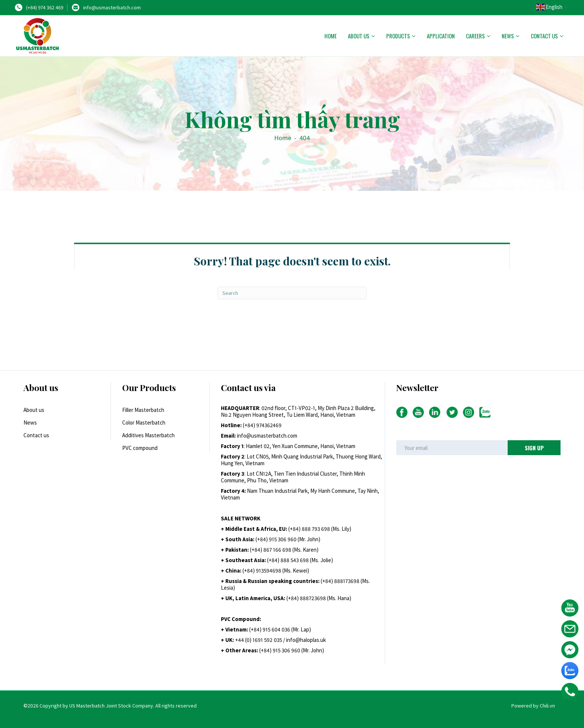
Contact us (544, 36)
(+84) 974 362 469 (45, 7)
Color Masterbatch (144, 423)
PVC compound (140, 448)
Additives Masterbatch (148, 435)
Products (398, 36)
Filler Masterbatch (143, 410)
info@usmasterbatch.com (112, 7)
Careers (475, 36)
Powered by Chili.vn (533, 706)
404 (305, 138)
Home (331, 36)
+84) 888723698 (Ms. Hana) (320, 598)
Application (441, 36)
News (508, 36)
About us (359, 36)
